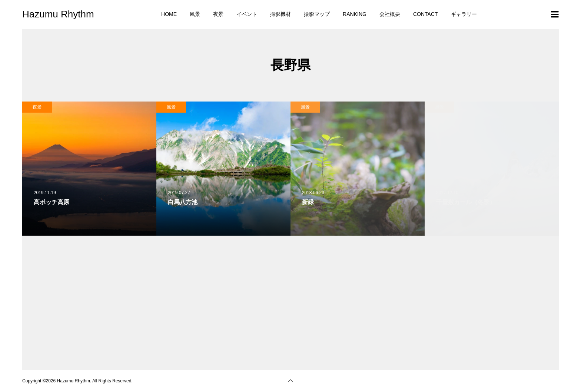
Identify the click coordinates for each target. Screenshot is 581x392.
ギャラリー (464, 14)
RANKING (355, 14)
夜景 (218, 14)
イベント (247, 14)
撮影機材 (280, 14)
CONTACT (426, 14)
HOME (169, 14)
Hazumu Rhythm (58, 14)
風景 (195, 14)
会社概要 (390, 14)
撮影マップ (317, 14)
